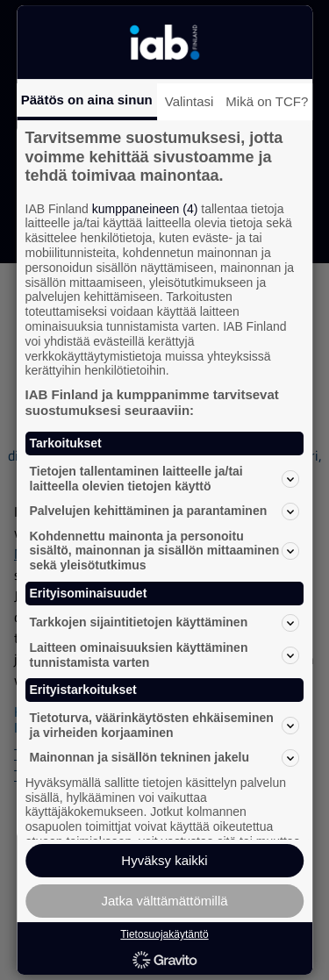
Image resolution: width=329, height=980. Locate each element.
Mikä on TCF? (267, 101)
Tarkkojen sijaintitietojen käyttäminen (165, 623)
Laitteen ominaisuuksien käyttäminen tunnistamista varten (165, 655)
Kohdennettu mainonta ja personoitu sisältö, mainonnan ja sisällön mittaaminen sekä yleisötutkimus (165, 551)
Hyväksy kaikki (164, 860)
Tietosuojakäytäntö (164, 934)
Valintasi (190, 101)
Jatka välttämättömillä (164, 901)
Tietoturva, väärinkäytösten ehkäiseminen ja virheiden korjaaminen (165, 725)
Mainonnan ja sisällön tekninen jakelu (165, 758)
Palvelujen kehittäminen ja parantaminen (165, 511)
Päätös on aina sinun (87, 100)
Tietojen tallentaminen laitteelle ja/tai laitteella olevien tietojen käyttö (165, 479)
